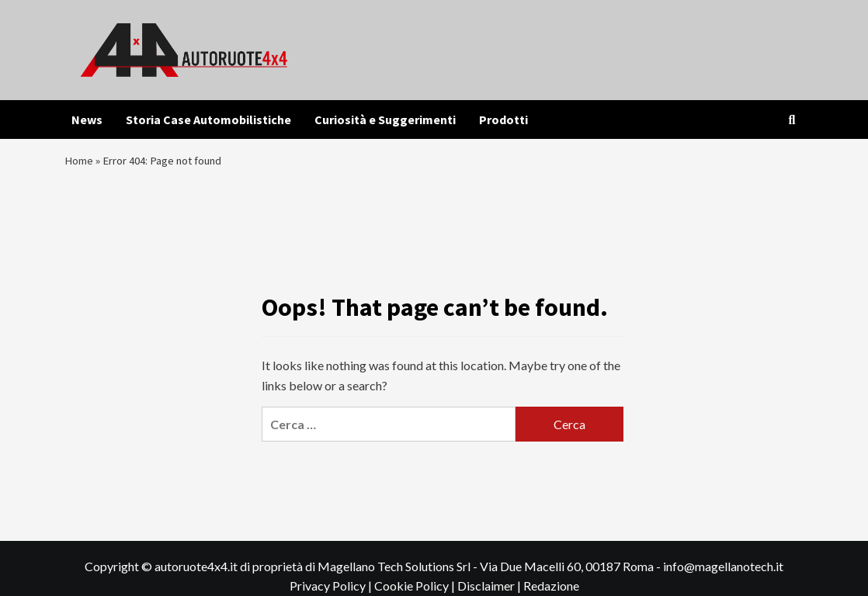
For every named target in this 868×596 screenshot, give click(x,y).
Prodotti (503, 120)
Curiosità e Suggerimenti (385, 120)
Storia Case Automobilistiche (208, 120)
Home (80, 164)
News (87, 120)
